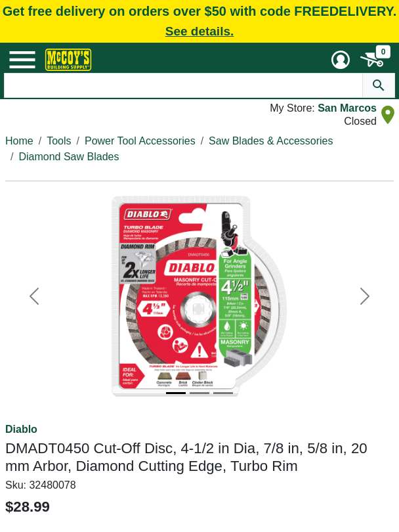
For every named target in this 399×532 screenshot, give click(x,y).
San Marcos (347, 108)
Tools (59, 141)
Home (19, 141)
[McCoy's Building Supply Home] (68, 60)
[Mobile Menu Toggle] (22, 60)
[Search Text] (183, 85)
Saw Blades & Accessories (271, 141)
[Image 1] (176, 393)
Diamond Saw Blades (69, 157)
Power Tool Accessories (140, 141)
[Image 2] (199, 393)
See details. (200, 31)
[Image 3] (223, 393)
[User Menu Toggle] (341, 60)
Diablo (21, 429)
